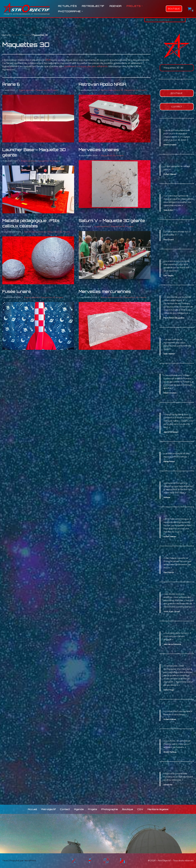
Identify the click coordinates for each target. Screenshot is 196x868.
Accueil (16, 35)
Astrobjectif (93, 6)
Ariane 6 (11, 84)
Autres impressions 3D (112, 90)
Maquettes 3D (42, 90)
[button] (142, 6)
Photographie (110, 809)
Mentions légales (158, 809)
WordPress (30, 861)
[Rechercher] (161, 20)
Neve (5, 861)
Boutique (174, 9)
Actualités (67, 6)
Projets (26, 35)
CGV (140, 809)
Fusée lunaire (17, 291)
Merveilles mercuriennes (105, 291)
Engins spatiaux (27, 90)
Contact (177, 107)
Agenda (116, 6)
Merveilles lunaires (99, 150)
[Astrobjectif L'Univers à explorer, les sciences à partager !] (27, 9)
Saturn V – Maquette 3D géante (112, 221)
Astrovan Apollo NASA (102, 84)
